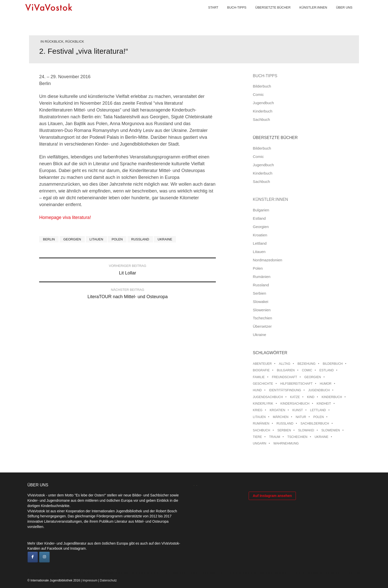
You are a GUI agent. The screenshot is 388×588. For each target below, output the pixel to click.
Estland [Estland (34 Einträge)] (326, 370)
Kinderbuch (263, 111)
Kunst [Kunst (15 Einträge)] (298, 410)
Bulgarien (261, 210)
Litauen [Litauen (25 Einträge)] (259, 417)
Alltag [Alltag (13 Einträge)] (285, 364)
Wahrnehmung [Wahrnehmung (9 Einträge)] (286, 443)
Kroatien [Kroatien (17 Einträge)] (277, 410)
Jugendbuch (263, 103)
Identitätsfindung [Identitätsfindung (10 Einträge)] (285, 390)
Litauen (96, 239)
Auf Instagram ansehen (272, 554)
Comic (258, 94)
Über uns (339, 15)
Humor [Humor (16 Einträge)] (326, 384)
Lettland (260, 243)
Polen (117, 239)
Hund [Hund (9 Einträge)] (257, 390)
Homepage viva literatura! (65, 217)
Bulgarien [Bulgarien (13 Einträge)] (286, 370)
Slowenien (262, 310)
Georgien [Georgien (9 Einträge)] (313, 377)
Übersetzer (262, 326)
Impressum (90, 580)
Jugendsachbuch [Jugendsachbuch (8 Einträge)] (268, 397)
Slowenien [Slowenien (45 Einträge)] (331, 430)
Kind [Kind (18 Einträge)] (311, 397)
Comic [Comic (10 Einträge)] (307, 370)
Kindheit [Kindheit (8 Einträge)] (324, 404)
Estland (259, 218)
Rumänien (262, 277)
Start (208, 15)
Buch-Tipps (232, 15)
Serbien (260, 293)
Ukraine (165, 239)
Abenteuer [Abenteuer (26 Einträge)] (262, 364)
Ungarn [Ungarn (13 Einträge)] (260, 443)
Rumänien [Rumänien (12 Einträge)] (261, 424)
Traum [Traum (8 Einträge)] (275, 437)
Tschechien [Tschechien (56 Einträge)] (297, 437)
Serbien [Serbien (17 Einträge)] (284, 430)
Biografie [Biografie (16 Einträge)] (261, 370)
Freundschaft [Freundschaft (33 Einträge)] (284, 377)
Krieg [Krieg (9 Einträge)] (258, 410)
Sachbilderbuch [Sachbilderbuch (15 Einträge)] (315, 424)
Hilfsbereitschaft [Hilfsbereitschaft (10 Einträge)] (296, 384)
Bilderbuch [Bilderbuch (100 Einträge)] (333, 364)
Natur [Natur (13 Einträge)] (301, 417)
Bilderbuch (262, 86)
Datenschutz (108, 580)
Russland (140, 239)
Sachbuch (262, 119)
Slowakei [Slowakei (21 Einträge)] (306, 430)
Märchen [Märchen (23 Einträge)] (281, 417)
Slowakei (261, 302)
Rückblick (54, 41)
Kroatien (260, 235)
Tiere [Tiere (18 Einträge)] (257, 437)
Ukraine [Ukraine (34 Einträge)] (321, 437)
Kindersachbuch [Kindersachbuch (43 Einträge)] (295, 404)
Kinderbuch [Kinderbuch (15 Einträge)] (332, 397)
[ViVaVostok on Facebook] (33, 557)
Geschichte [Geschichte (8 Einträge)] (263, 384)
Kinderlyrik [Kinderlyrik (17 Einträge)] (263, 404)
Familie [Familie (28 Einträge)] (259, 377)
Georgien (72, 239)
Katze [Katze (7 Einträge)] (295, 397)
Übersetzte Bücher (268, 15)
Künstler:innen (308, 15)
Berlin (49, 239)
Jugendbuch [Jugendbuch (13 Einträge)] (319, 390)
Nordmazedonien (268, 260)
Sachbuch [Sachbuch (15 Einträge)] (262, 430)
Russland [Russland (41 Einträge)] (285, 424)
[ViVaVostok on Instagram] (44, 557)
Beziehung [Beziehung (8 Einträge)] (307, 364)
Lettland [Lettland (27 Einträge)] (318, 410)
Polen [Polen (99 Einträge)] (318, 417)
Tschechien (263, 318)
